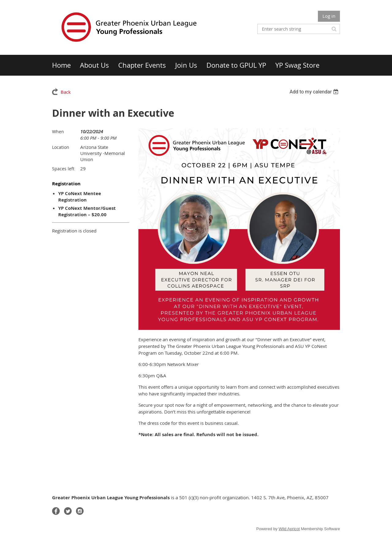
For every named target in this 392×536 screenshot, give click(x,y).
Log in (329, 16)
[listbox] (315, 92)
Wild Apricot (289, 529)
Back (66, 92)
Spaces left (63, 169)
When (58, 132)
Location (61, 147)
